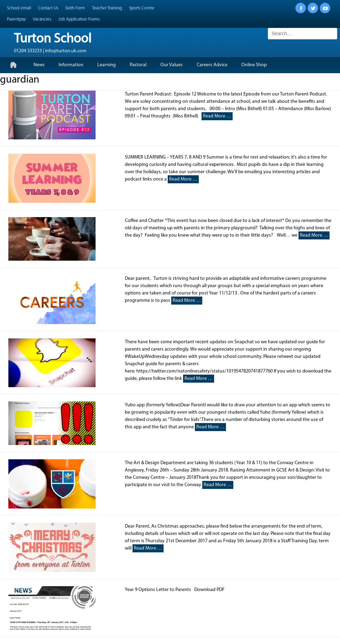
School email (19, 8)
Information (71, 65)
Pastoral (138, 65)
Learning (107, 65)
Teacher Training (107, 8)
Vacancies (42, 19)
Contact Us (48, 8)
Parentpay (16, 19)
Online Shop (254, 65)
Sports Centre (142, 8)
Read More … (217, 116)
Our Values (172, 65)
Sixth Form (75, 8)
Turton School (53, 39)
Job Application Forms (79, 19)
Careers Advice (212, 65)
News (39, 65)
